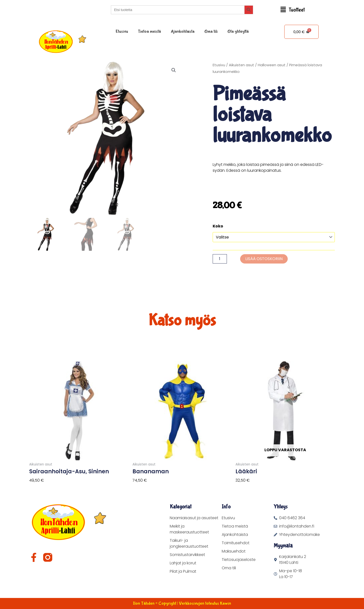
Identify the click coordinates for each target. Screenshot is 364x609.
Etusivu (122, 32)
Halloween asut (272, 65)
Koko (218, 226)
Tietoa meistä (149, 32)
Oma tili (211, 32)
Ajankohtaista (183, 32)
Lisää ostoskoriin (264, 259)
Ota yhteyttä (238, 32)
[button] (292, 10)
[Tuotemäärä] (220, 259)
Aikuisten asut (241, 65)
